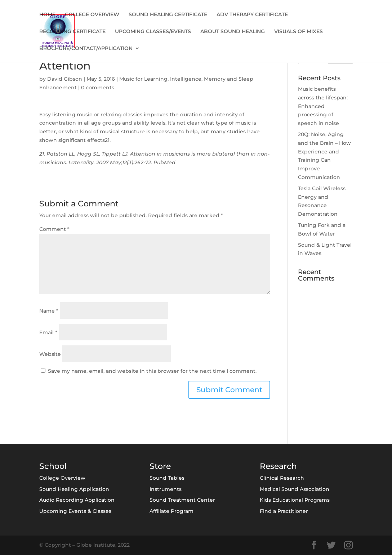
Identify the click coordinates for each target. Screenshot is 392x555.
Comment (54, 229)
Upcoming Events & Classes (75, 511)
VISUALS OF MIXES (299, 32)
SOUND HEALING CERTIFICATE (168, 15)
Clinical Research (282, 478)
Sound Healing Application (74, 489)
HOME (47, 15)
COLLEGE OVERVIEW (92, 15)
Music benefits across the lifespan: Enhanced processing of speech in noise (323, 106)
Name (49, 311)
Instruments (166, 489)
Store (160, 466)
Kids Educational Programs (295, 500)
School (53, 466)
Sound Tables (167, 478)
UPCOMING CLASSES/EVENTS (153, 32)
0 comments (98, 88)
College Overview (62, 478)
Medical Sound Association (295, 489)
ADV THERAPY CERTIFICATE (252, 15)
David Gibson (65, 79)
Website (50, 354)
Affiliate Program (171, 511)
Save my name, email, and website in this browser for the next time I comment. (152, 371)
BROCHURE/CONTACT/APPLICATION (86, 49)
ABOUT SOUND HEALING (233, 32)
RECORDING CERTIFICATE (72, 32)
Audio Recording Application (77, 500)
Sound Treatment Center (182, 500)
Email (48, 332)
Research (278, 466)
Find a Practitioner (284, 511)
